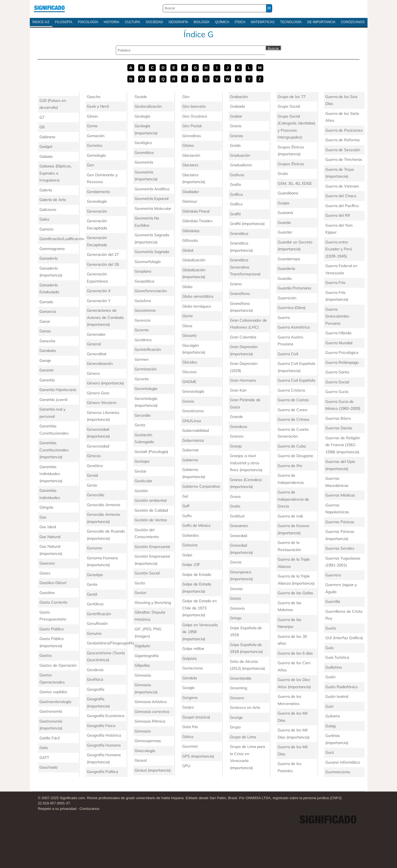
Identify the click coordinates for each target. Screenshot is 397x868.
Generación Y (99, 301)
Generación (97, 211)
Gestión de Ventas (151, 520)
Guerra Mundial (339, 343)
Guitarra (332, 716)
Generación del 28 (103, 264)
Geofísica (95, 679)
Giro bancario (194, 106)
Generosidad (98, 446)
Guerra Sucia (337, 392)
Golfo (187, 516)
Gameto (46, 229)
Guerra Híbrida (338, 333)
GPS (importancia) (198, 756)
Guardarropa (289, 259)
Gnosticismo (193, 411)
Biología (202, 22)
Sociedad (154, 22)
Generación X (99, 291)
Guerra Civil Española (296, 380)
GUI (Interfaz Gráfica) (344, 638)
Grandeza (238, 427)
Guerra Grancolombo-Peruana (338, 316)
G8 (42, 127)
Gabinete (47, 137)
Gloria (187, 316)
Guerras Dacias (339, 428)
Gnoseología (193, 391)
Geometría (144, 162)
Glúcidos (190, 362)
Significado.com (49, 8)
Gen (90, 165)
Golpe (187, 555)
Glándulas (191, 231)
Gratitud (237, 516)
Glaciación (191, 155)
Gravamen (239, 526)
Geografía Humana (104, 745)
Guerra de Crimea (293, 419)
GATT (44, 758)
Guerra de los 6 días (295, 653)
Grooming (238, 688)
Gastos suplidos (53, 692)
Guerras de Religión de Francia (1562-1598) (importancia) (343, 445)
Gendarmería (98, 192)
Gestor (140, 593)
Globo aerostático (198, 296)
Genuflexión (97, 623)
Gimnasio (143, 731)
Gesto (140, 583)
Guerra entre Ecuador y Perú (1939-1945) (339, 249)
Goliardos (191, 535)
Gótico (188, 737)
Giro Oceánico (195, 116)
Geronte (142, 379)
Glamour (190, 201)
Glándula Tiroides (197, 221)
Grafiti (235, 214)
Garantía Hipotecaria (58, 390)
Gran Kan (238, 390)
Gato (44, 748)
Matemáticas (263, 22)
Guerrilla (333, 601)
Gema (92, 126)
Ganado (46, 302)
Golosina (190, 545)
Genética (95, 466)
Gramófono (240, 294)
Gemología (96, 155)
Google (188, 688)
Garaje (45, 360)
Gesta (140, 425)
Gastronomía (51, 711)
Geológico (143, 143)
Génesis (94, 456)
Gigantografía (147, 656)
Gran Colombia (243, 337)
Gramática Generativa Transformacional (245, 267)
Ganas (45, 331)
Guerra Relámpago (342, 362)
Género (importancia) (105, 383)
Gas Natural (50, 537)
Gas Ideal (48, 527)
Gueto (331, 628)
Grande (236, 417)
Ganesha (47, 341)
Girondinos (192, 136)
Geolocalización (148, 106)
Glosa (187, 326)
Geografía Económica (106, 716)
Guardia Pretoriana (294, 288)
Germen (142, 359)
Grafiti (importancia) (247, 224)
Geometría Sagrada (152, 252)
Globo (187, 287)
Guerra (284, 318)
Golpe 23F (191, 565)
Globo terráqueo (197, 306)
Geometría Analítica (152, 189)
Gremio (236, 589)
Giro (186, 97)
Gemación (96, 136)
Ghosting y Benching (153, 603)
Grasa (235, 497)
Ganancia (48, 311)
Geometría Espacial (151, 199)
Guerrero (333, 575)
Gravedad (238, 536)
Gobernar (191, 450)
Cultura (133, 22)
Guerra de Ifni (290, 466)
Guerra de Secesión (343, 150)
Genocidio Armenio (104, 505)
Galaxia (46, 156)
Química (222, 22)
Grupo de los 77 (292, 97)
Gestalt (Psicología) (151, 452)
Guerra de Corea (292, 410)
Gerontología (146, 389)
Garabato (48, 351)
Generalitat (97, 354)
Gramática (239, 234)
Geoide (141, 97)
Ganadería (49, 258)
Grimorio (237, 608)
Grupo (235, 727)
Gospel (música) (196, 717)
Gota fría (190, 727)
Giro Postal (192, 126)
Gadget (46, 147)
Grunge (236, 717)
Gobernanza (193, 440)
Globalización (194, 260)
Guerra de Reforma (342, 140)
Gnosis (188, 401)
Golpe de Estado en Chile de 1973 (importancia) (199, 608)
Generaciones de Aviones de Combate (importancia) (105, 317)
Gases (45, 573)
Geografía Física (101, 726)
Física (240, 22)
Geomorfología (147, 262)
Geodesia (95, 670)
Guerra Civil (288, 354)
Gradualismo (241, 165)
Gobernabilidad (195, 430)
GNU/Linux (192, 421)
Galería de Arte (53, 200)
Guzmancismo (338, 772)
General (94, 344)
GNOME (189, 382)
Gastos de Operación (58, 665)
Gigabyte (142, 646)
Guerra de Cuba (292, 446)
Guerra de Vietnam (342, 186)
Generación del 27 (103, 254)
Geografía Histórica (104, 735)
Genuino (94, 633)
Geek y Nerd (98, 106)
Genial (92, 475)
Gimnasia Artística (151, 702)
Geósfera (143, 301)
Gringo (236, 618)
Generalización (100, 364)
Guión (330, 677)
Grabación (239, 97)
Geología (142, 116)
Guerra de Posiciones (344, 130)
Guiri (329, 706)
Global (188, 250)
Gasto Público (52, 629)
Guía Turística (337, 657)
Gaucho (94, 97)
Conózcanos (353, 22)
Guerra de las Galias (295, 593)
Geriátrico (143, 340)
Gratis (235, 506)
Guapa (283, 203)
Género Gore (98, 393)
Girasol (141, 760)
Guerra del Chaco (341, 196)
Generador (96, 334)
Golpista (189, 658)
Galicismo (48, 210)
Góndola (190, 678)
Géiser (92, 116)
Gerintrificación (148, 349)
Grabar (236, 116)
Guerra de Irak (290, 516)
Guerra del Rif (338, 215)
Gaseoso (47, 563)
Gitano (188, 145)
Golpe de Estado (197, 574)
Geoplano (143, 271)
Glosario (189, 335)
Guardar (285, 232)
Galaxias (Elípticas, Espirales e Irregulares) (56, 173)
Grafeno (237, 175)
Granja (236, 446)
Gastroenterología (55, 702)
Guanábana (288, 193)
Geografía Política (102, 772)
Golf (186, 506)
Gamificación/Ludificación (62, 239)
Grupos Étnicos (291, 164)
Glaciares (190, 165)
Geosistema (145, 310)
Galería (46, 190)
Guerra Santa (337, 372)
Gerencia (142, 320)
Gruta (283, 173)
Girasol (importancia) (153, 770)
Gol (185, 496)
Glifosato (190, 240)
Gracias (237, 136)
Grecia (236, 562)
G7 (42, 117)
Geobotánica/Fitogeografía (110, 643)
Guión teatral (337, 696)
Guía (329, 648)
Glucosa (189, 372)
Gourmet (190, 746)
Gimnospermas (148, 741)
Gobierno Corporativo (201, 486)
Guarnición (287, 298)
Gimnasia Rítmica (150, 721)
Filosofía (64, 22)
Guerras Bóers (338, 418)
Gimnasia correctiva (152, 712)
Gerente (142, 330)
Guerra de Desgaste (295, 456)
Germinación (146, 369)
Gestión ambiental (151, 500)
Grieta (235, 598)
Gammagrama (52, 249)
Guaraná (285, 213)
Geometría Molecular (153, 208)
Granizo (237, 436)
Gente (92, 584)
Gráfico (236, 204)
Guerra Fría (335, 283)
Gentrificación (99, 614)
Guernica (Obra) (292, 308)
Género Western (102, 403)
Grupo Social (289, 106)
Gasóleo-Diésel (53, 583)
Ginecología (145, 751)
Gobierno (190, 460)
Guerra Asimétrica (294, 327)
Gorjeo (188, 707)
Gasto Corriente (53, 602)
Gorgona (190, 698)
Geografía (178, 22)
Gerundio (143, 415)
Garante (47, 370)
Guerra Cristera (291, 390)
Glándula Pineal (196, 211)
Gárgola (46, 507)
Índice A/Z (41, 22)
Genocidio (96, 495)
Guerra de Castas (293, 400)
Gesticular (143, 481)
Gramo (236, 284)
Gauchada (48, 767)
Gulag (330, 726)
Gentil (92, 594)
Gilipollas (142, 665)
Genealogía (97, 201)
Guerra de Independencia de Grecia (293, 499)
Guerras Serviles (340, 548)
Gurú (330, 752)
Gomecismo (193, 668)
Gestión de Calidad (151, 510)
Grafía (235, 185)
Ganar (45, 321)
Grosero (237, 698)
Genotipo (95, 575)
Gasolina (47, 593)
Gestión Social (147, 573)
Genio (92, 485)
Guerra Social (337, 382)
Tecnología (291, 22)
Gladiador (191, 192)
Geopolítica (144, 281)
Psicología (88, 22)
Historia (111, 22)
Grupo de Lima (243, 737)
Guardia (285, 278)
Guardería (286, 268)
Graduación (240, 155)
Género (93, 373)
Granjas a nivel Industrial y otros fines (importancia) (246, 463)
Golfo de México (196, 525)
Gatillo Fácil (49, 738)
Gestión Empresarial (152, 547)
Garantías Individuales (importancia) (51, 474)
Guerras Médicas (340, 495)
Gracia (236, 126)
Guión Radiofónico (341, 687)
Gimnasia (143, 675)
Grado (235, 145)
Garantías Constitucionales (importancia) (54, 450)
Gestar (140, 471)
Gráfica (236, 194)
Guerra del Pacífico (342, 206)
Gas (43, 517)
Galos (44, 219)
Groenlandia (241, 678)
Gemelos (95, 145)
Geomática (144, 153)
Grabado (238, 106)
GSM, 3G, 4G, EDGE (295, 183)
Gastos (46, 655)
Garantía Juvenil (53, 400)
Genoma (94, 548)
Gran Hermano (243, 380)
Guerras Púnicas (340, 522)
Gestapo (142, 461)
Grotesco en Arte (245, 707)
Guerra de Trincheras (344, 159)
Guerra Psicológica (342, 352)
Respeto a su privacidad (57, 809)
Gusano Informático (343, 762)
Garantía (47, 380)
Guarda (284, 223)
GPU (186, 766)
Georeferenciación (151, 291)
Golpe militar (193, 649)
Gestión (141, 491)
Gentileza (95, 604)
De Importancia (321, 22)
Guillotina (333, 667)
